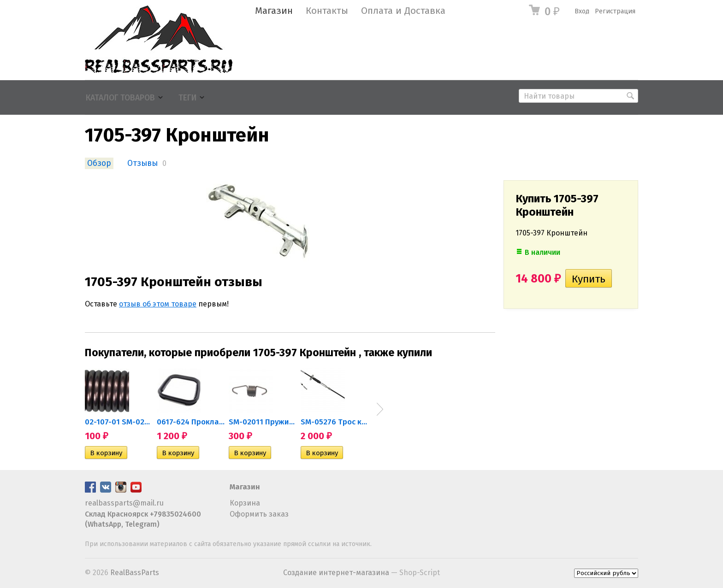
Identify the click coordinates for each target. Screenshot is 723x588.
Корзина (245, 503)
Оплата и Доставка (403, 11)
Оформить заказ (259, 514)
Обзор (99, 163)
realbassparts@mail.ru (124, 503)
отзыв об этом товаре (158, 304)
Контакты (327, 11)
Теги (187, 98)
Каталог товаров (120, 98)
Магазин (274, 11)
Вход (582, 11)
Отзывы (142, 163)
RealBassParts (135, 573)
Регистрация (615, 11)
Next (380, 409)
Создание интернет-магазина (336, 573)
